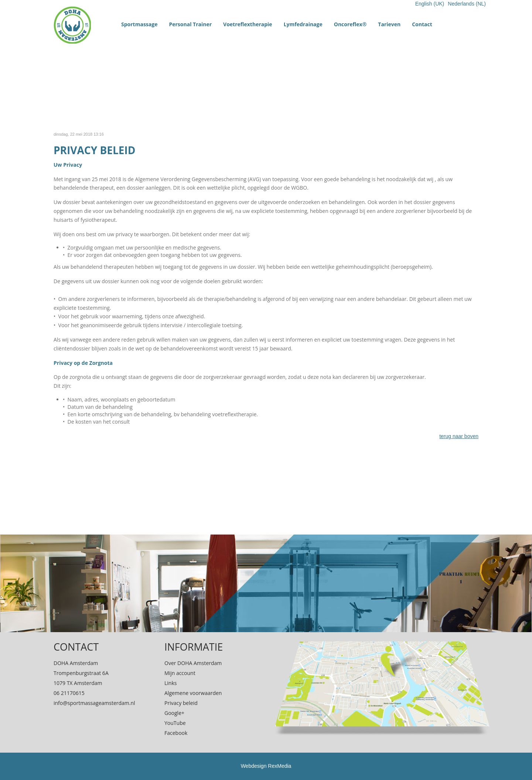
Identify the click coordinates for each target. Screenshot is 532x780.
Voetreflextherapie (248, 24)
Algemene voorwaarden (193, 693)
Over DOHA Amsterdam (193, 663)
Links (170, 683)
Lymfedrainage (303, 24)
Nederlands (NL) (467, 4)
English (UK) (430, 4)
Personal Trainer (190, 24)
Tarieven (389, 24)
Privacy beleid (181, 703)
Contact (422, 24)
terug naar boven (459, 436)
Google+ (174, 713)
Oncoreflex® (350, 24)
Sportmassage (139, 24)
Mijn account (180, 673)
